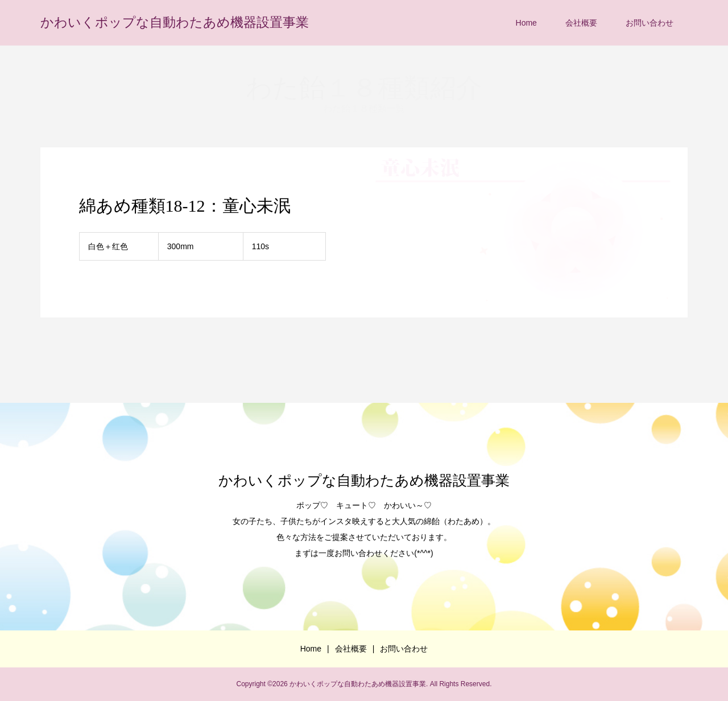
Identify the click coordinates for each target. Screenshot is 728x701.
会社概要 (581, 23)
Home (526, 23)
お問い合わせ (650, 23)
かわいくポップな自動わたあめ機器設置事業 (175, 22)
